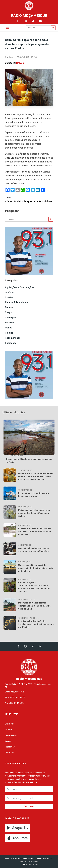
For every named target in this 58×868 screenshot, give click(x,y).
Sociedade (11, 343)
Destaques (11, 317)
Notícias (9, 292)
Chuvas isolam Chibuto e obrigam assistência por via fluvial (29, 461)
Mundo (9, 328)
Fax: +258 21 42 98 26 (15, 703)
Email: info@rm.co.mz (14, 692)
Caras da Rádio (12, 735)
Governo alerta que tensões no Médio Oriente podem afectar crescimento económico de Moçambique (36, 476)
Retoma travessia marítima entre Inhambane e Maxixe (34, 495)
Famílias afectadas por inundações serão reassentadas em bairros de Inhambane (35, 531)
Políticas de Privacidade (29, 862)
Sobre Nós (10, 724)
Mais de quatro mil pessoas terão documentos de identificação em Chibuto (34, 513)
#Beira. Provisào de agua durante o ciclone (29, 201)
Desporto (10, 312)
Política (9, 333)
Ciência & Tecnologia (16, 302)
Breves (20, 63)
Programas (10, 747)
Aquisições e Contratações (20, 287)
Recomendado (13, 338)
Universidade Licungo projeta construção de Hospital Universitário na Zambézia (36, 568)
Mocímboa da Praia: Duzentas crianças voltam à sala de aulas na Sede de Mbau (34, 606)
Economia (10, 322)
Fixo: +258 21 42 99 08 (15, 697)
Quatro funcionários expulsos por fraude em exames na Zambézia (34, 550)
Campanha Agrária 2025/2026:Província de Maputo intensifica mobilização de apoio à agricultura (34, 587)
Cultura (9, 307)
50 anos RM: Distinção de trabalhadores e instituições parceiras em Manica (36, 624)
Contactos (9, 752)
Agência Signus (32, 864)
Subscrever (29, 806)
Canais (8, 741)
